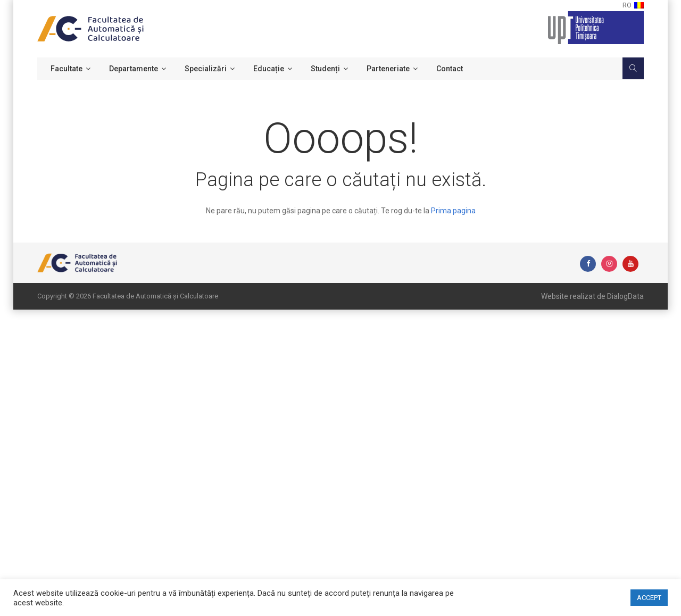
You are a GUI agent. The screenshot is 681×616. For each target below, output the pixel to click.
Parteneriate (388, 69)
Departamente (134, 69)
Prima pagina (453, 211)
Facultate (67, 69)
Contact (450, 69)
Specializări (206, 69)
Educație (269, 69)
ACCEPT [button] (649, 598)
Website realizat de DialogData (592, 296)
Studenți (325, 69)
